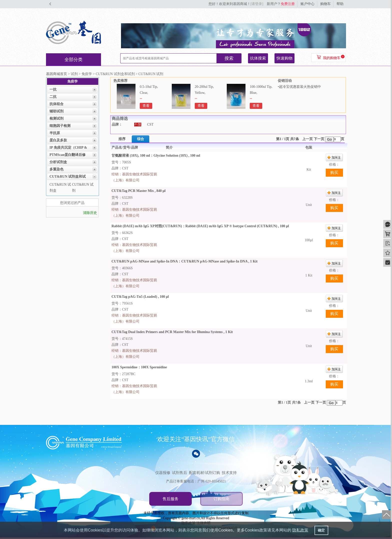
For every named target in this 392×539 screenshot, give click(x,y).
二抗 (53, 97)
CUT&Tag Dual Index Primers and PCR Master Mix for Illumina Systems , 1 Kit (172, 332)
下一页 (319, 139)
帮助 (340, 4)
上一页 (307, 139)
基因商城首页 (56, 74)
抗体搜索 (258, 58)
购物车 (325, 4)
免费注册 (288, 4)
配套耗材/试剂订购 (204, 473)
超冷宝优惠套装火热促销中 (300, 87)
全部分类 (73, 60)
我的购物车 (332, 58)
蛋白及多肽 (58, 140)
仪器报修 (163, 473)
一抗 (53, 89)
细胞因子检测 (60, 126)
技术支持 (229, 473)
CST (150, 124)
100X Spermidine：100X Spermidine (139, 367)
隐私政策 (300, 530)
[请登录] (257, 4)
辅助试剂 (56, 111)
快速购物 (284, 58)
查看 (146, 106)
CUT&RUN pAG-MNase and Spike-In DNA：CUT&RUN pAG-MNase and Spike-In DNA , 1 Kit (184, 261)
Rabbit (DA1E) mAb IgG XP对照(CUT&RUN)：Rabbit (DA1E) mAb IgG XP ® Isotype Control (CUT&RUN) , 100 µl (200, 226)
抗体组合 (56, 104)
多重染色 (56, 169)
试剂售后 (179, 473)
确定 (321, 530)
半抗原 (55, 133)
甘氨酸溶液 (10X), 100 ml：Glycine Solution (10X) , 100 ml (156, 156)
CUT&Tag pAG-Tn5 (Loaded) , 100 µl (140, 297)
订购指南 (221, 499)
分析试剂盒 (58, 162)
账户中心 (307, 4)
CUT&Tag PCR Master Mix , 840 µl (138, 191)
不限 (138, 124)
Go (329, 139)
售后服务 (170, 499)
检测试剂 (56, 118)
